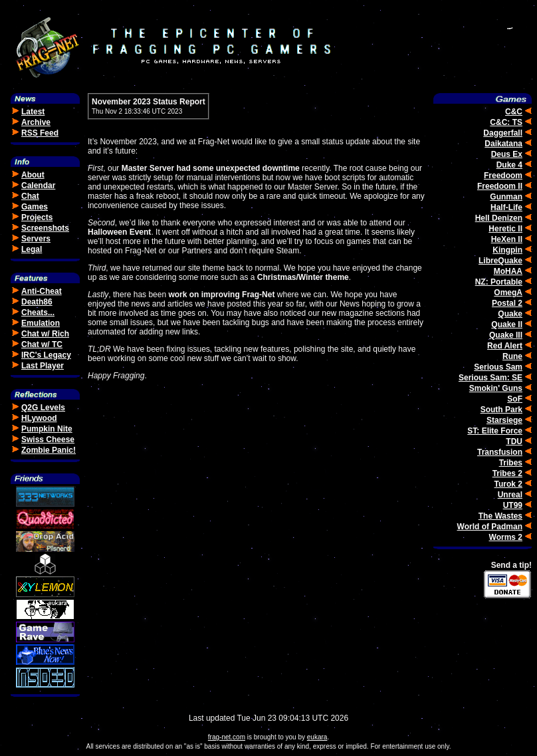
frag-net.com (227, 737)
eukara (317, 737)
